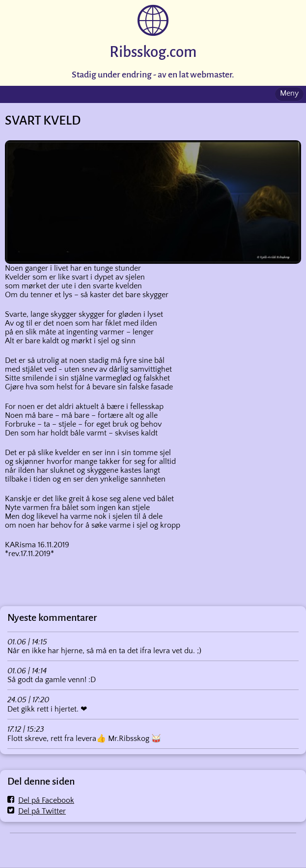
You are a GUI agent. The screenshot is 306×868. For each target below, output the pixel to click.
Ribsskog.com (153, 52)
